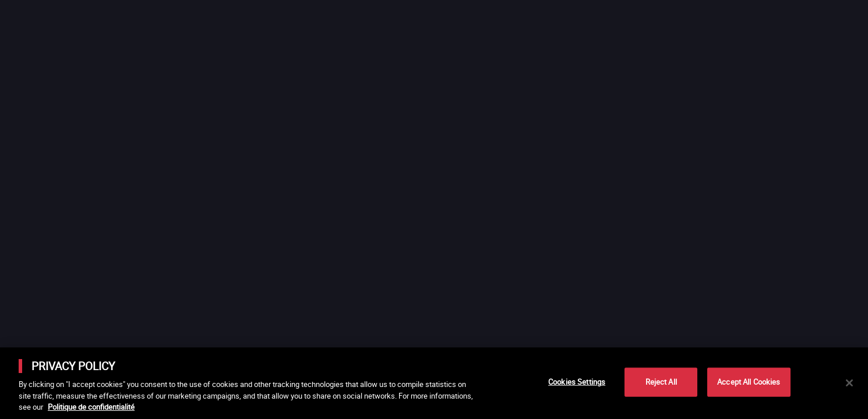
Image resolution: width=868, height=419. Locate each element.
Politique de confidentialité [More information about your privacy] (91, 407)
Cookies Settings (577, 382)
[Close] (849, 383)
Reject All (661, 382)
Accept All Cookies (749, 382)
